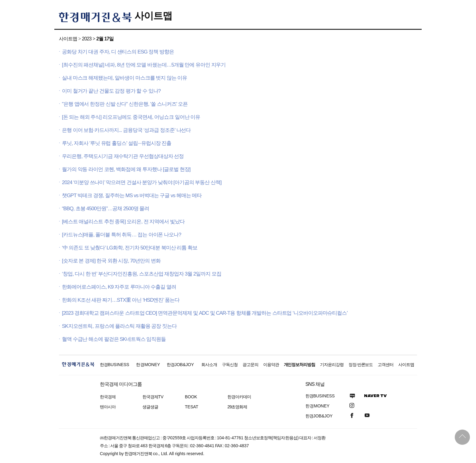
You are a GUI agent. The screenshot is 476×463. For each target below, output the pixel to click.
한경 (115, 365)
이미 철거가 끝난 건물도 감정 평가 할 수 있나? (111, 91)
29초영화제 (237, 407)
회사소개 (209, 365)
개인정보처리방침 (300, 365)
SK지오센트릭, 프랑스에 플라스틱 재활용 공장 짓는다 (119, 326)
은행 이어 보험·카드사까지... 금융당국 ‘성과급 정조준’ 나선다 (126, 130)
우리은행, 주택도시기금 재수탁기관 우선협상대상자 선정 (123, 156)
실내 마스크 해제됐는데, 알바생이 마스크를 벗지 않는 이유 (124, 78)
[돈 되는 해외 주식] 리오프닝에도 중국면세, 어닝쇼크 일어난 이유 (131, 117)
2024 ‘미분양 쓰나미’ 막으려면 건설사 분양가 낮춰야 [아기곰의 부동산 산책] (142, 182)
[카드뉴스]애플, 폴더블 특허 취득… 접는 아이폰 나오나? (121, 235)
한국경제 (108, 397)
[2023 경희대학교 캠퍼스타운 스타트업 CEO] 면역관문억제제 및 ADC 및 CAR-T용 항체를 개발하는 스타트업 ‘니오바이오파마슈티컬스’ (205, 313)
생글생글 (150, 407)
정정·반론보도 (361, 365)
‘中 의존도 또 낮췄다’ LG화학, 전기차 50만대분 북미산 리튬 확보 (130, 248)
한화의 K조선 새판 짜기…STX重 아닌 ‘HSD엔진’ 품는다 (121, 300)
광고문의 (250, 365)
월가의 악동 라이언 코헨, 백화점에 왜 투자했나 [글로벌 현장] (126, 169)
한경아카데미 (239, 397)
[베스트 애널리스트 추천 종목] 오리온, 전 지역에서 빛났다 (123, 222)
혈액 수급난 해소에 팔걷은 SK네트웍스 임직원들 (114, 339)
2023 (87, 39)
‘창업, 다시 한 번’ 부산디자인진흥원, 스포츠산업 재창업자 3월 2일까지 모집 (142, 274)
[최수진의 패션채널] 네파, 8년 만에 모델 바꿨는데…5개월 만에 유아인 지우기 (144, 65)
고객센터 (386, 365)
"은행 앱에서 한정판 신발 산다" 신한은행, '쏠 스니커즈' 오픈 (125, 104)
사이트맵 (153, 16)
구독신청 (230, 365)
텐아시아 (108, 407)
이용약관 (271, 365)
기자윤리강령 (332, 365)
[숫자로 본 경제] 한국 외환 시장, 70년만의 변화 (111, 261)
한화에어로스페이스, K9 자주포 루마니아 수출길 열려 (119, 287)
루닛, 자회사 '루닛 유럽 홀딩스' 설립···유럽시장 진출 (117, 143)
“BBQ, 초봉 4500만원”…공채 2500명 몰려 (105, 209)
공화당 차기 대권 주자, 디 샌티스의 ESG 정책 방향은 (118, 52)
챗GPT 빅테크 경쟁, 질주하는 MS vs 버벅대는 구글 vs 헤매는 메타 (132, 195)
